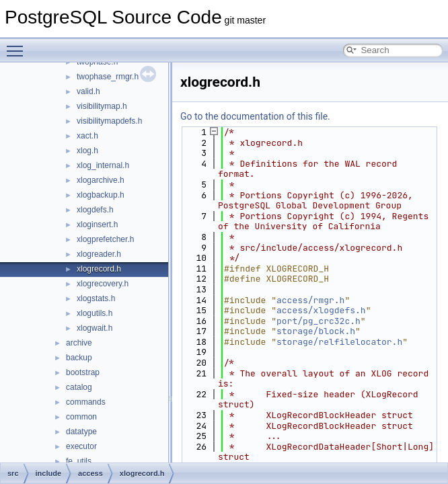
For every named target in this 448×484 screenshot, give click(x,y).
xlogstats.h (96, 298)
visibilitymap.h (102, 106)
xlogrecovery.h (103, 284)
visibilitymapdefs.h (109, 121)
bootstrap (83, 372)
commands (86, 402)
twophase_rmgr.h (108, 77)
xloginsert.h (97, 225)
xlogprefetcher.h (105, 239)
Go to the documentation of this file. (255, 116)
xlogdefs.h (95, 210)
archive (79, 343)
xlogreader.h (99, 254)
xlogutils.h (95, 313)
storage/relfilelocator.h (339, 342)
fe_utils (79, 461)
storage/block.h (316, 331)
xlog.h (87, 151)
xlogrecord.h (99, 269)
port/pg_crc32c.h (319, 321)
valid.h (88, 91)
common (81, 417)
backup (79, 358)
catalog (79, 387)
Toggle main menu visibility (18, 45)
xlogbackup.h (101, 195)
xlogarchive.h (101, 180)
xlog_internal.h (103, 165)
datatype (81, 432)
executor (81, 446)
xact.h (87, 136)
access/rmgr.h (310, 300)
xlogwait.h (95, 328)
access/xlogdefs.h (321, 310)
